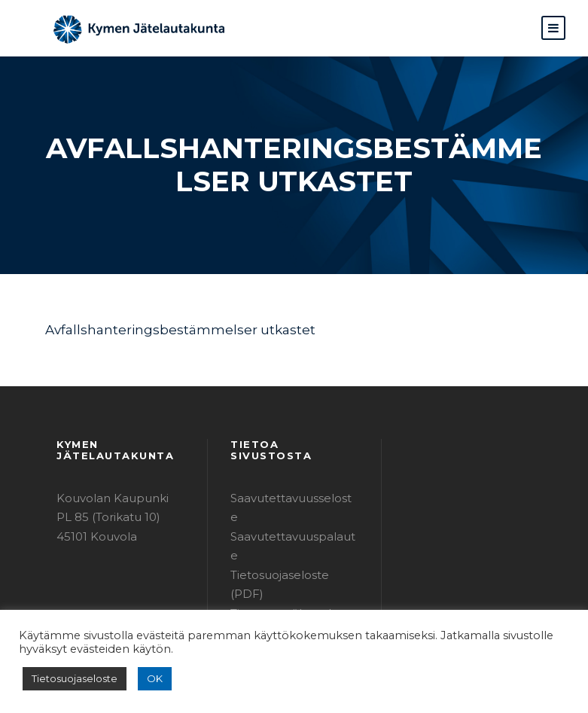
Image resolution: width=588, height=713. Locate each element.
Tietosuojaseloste (70, 679)
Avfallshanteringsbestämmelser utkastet (158, 329)
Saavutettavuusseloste (287, 486)
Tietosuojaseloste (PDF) (291, 524)
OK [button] (144, 679)
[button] (553, 28)
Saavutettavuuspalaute (288, 506)
